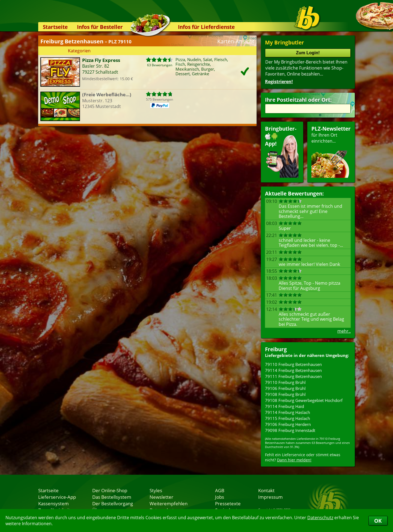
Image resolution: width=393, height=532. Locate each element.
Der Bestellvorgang (113, 503)
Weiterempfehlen (169, 503)
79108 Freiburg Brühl (285, 394)
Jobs (220, 497)
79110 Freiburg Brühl (285, 382)
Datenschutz (320, 518)
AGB (220, 490)
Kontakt (266, 490)
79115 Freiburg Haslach (288, 418)
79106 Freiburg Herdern (288, 424)
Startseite (55, 27)
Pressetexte (228, 503)
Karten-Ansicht (236, 41)
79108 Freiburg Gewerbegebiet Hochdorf (304, 400)
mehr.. (344, 331)
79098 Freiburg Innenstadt (290, 430)
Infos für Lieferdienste (206, 27)
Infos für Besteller (100, 27)
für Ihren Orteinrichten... (331, 151)
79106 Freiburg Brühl (285, 388)
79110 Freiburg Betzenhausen (293, 364)
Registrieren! (279, 82)
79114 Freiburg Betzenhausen (293, 370)
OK (378, 521)
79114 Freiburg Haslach (288, 412)
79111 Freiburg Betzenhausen (293, 376)
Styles (156, 490)
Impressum (270, 497)
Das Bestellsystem (112, 497)
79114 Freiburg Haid (285, 406)
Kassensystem (53, 503)
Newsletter (161, 497)
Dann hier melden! (294, 460)
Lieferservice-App (57, 497)
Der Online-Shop (110, 490)
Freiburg (276, 349)
